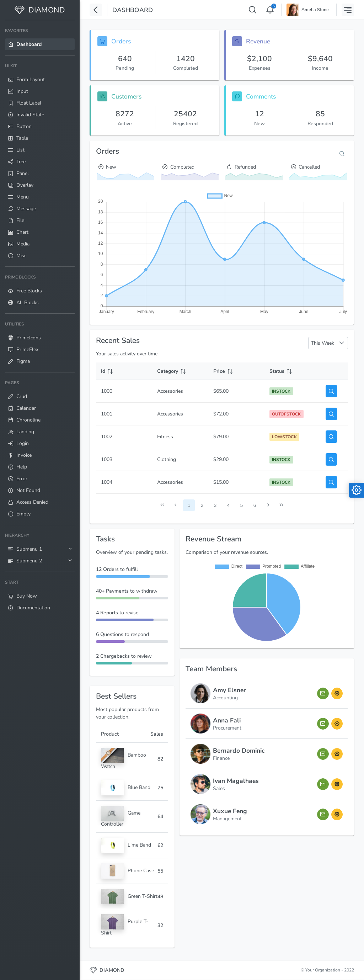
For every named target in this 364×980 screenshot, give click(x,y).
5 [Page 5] (242, 505)
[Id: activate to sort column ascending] (124, 371)
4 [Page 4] (228, 505)
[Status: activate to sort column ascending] (293, 371)
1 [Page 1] (189, 505)
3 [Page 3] (215, 505)
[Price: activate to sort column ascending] (236, 371)
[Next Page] (268, 505)
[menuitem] (40, 38)
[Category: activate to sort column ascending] (180, 371)
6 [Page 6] (255, 505)
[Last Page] (281, 505)
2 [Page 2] (202, 505)
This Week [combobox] (323, 343)
